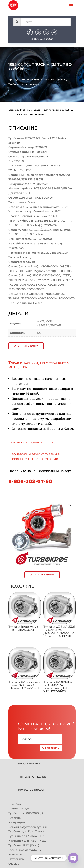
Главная (13, 110)
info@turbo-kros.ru (31, 790)
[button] (69, 504)
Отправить (51, 748)
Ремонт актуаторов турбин (28, 827)
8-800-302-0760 (42, 39)
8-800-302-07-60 (30, 481)
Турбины (61, 80)
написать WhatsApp (32, 777)
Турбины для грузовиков (24, 84)
